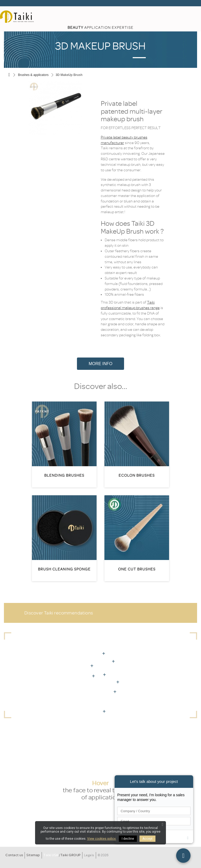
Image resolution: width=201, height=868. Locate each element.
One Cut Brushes (137, 569)
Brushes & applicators (33, 75)
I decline (128, 839)
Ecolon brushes (137, 476)
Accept (147, 839)
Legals (89, 855)
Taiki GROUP (71, 855)
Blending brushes (64, 476)
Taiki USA (51, 855)
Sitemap (33, 855)
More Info (101, 364)
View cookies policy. (102, 839)
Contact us (14, 855)
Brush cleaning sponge (64, 569)
